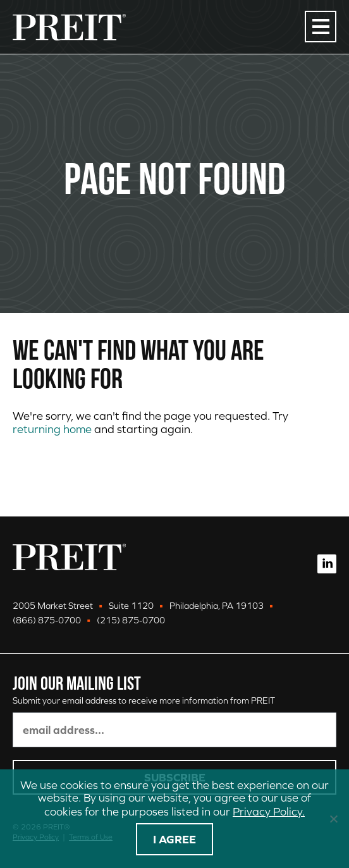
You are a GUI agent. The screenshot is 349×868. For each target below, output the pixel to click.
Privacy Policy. (269, 811)
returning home (52, 429)
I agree (174, 839)
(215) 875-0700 (131, 620)
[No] (333, 819)
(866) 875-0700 (47, 620)
